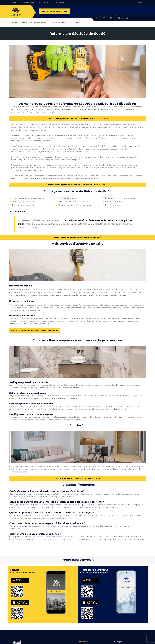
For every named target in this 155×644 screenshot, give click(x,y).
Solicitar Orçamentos (34, 22)
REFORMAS (44, 2)
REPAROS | (33, 2)
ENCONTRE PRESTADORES (54, 11)
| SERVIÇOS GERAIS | (19, 2)
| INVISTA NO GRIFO (58, 2)
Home (14, 22)
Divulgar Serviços (60, 22)
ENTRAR (138, 2)
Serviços (79, 22)
